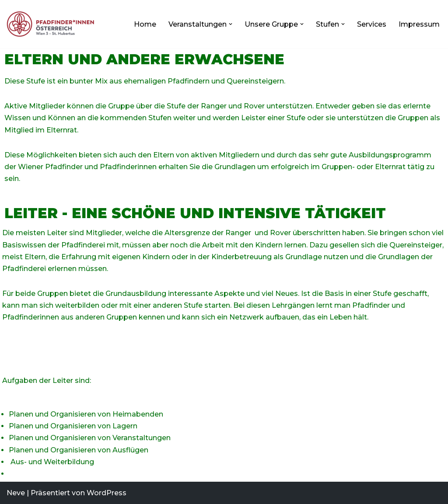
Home (145, 24)
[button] (231, 24)
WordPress (107, 493)
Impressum (419, 24)
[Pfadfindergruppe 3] (52, 24)
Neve (16, 493)
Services (372, 24)
